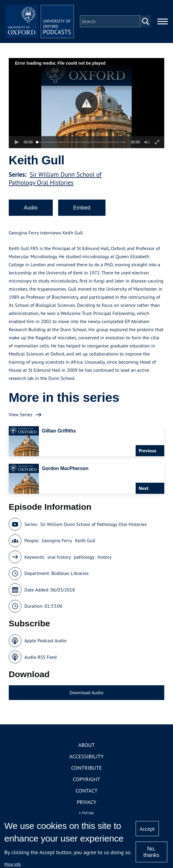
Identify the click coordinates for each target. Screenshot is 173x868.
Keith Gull (85, 542)
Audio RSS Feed (41, 659)
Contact (87, 792)
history (105, 559)
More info (13, 864)
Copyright (87, 781)
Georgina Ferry (57, 542)
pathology (84, 559)
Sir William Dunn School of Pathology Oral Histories (55, 180)
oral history (59, 559)
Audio (31, 209)
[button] (87, 105)
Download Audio (86, 694)
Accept (147, 829)
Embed (82, 209)
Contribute (86, 770)
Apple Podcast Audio (46, 642)
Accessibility (86, 758)
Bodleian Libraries (70, 575)
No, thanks (151, 852)
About (86, 747)
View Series (20, 416)
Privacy (86, 804)
